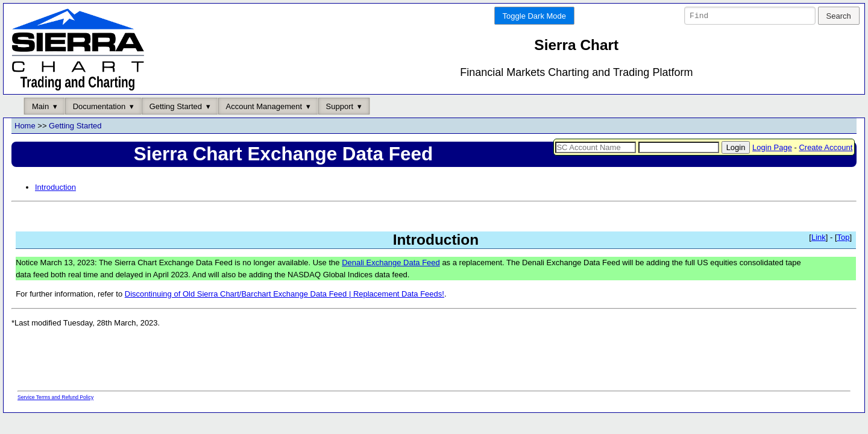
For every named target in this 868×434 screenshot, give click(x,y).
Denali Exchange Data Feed (391, 263)
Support (340, 106)
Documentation (99, 106)
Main (40, 106)
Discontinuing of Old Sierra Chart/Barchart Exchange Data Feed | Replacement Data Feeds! (285, 294)
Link (819, 238)
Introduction (55, 187)
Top (844, 238)
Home (25, 126)
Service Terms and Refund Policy (55, 397)
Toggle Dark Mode (535, 16)
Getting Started (176, 106)
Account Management (264, 106)
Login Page (772, 147)
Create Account (826, 147)
